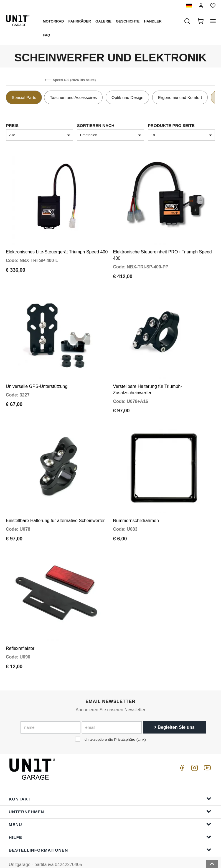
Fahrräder (80, 21)
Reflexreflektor (20, 637)
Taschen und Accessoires (73, 97)
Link (141, 728)
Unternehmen (110, 800)
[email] (112, 716)
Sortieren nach (96, 125)
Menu (110, 813)
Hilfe (110, 826)
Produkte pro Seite (171, 125)
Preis (12, 125)
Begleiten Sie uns (174, 716)
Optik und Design (127, 97)
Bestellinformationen (110, 839)
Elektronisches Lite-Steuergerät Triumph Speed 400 (57, 249)
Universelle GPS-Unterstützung (37, 381)
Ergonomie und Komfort (180, 97)
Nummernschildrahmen (136, 512)
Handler (153, 21)
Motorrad (53, 21)
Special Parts (24, 97)
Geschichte (128, 21)
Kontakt (110, 788)
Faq (46, 35)
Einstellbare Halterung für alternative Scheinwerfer (55, 512)
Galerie (103, 21)
